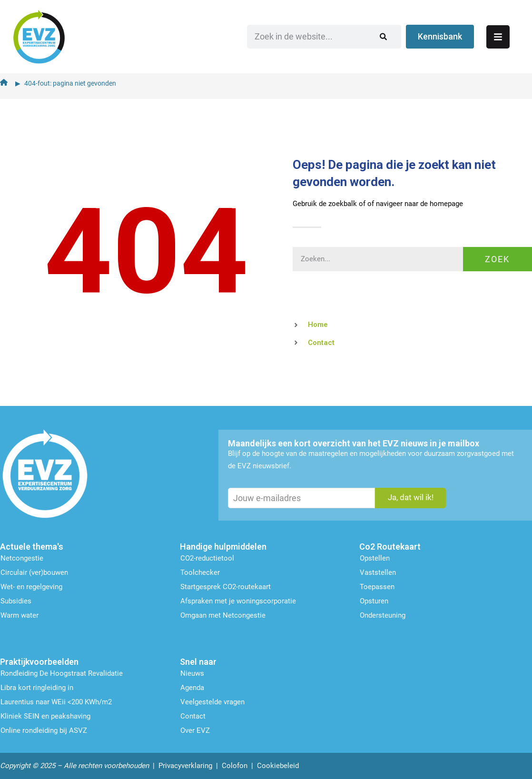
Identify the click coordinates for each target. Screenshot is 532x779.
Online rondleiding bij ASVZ (44, 729)
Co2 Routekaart (390, 545)
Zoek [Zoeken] (497, 257)
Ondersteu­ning (383, 614)
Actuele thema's (32, 545)
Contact (193, 715)
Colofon (235, 764)
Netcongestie (22, 557)
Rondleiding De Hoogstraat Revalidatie (62, 672)
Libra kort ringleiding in (37, 686)
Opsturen (374, 600)
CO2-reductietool (207, 557)
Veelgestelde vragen (212, 700)
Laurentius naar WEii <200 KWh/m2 (56, 700)
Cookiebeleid (278, 764)
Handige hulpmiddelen (223, 545)
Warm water (20, 614)
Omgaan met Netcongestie (223, 614)
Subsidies (16, 600)
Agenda (192, 686)
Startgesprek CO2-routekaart (226, 585)
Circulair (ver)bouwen (34, 571)
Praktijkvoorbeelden (39, 660)
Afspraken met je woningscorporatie (238, 600)
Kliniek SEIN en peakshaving (45, 715)
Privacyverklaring (185, 764)
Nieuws (192, 672)
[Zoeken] (405, 36)
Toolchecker (200, 571)
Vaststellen (378, 571)
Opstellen (375, 557)
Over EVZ (195, 729)
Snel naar (198, 660)
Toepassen (377, 585)
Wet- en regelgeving (31, 585)
